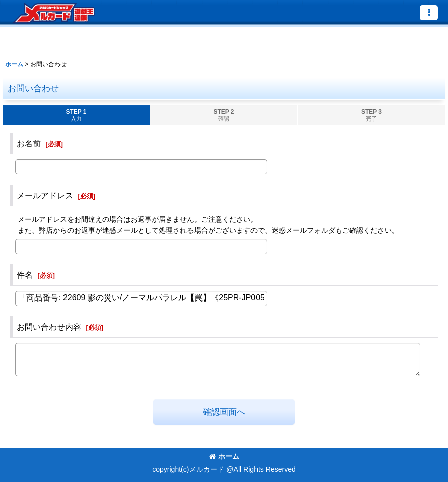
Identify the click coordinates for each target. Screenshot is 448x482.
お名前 (29, 143)
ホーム (224, 456)
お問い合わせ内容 (49, 327)
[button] (429, 13)
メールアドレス (45, 195)
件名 (25, 275)
